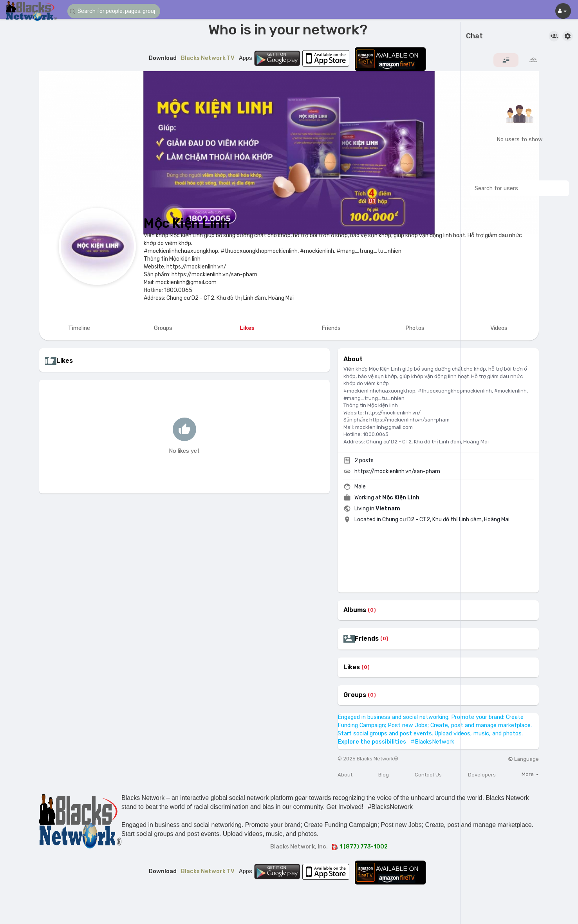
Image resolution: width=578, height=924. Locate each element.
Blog (384, 775)
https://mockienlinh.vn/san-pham (397, 471)
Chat (474, 36)
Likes (352, 667)
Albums (355, 610)
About (345, 775)
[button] (114, 11)
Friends (367, 639)
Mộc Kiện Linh (187, 223)
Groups (355, 695)
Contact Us (428, 775)
